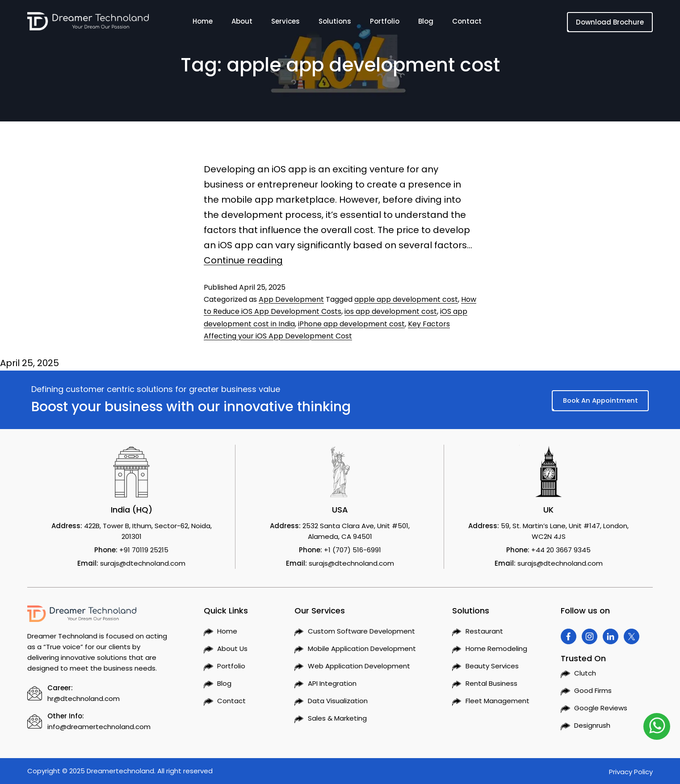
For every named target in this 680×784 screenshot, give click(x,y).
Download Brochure (610, 22)
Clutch (585, 673)
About (242, 23)
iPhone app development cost (351, 324)
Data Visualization (338, 701)
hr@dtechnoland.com (84, 699)
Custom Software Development (361, 631)
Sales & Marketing (337, 718)
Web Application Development (359, 666)
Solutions (335, 23)
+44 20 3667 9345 (561, 550)
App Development (291, 299)
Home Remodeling (496, 648)
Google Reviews (601, 708)
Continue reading (243, 260)
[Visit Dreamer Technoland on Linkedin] (611, 636)
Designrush (592, 725)
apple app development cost (406, 299)
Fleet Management (497, 701)
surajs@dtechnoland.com (143, 563)
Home (203, 23)
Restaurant (484, 631)
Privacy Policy (631, 772)
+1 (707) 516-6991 (353, 550)
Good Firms (593, 690)
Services (285, 23)
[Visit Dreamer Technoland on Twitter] (632, 636)
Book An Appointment (600, 400)
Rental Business (491, 683)
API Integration (332, 683)
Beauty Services (492, 666)
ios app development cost (391, 311)
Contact (467, 23)
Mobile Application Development (362, 648)
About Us (232, 648)
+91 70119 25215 (144, 550)
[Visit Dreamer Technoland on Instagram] (590, 636)
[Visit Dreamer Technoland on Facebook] (569, 636)
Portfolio (385, 23)
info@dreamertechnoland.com (99, 727)
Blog (426, 23)
